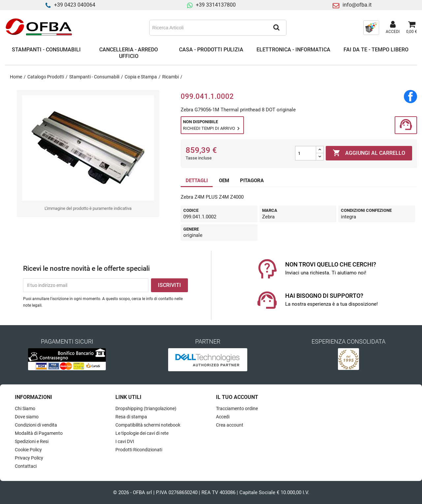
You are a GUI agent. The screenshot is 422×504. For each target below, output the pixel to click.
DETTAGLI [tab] (197, 181)
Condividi (410, 97)
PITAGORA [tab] (252, 181)
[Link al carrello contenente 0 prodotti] (412, 28)
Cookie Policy (28, 450)
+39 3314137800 (216, 5)
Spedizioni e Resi (32, 441)
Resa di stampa (131, 417)
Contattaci (26, 466)
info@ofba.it (357, 5)
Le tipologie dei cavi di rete (142, 433)
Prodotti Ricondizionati (139, 450)
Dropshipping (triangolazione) (146, 408)
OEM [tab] (224, 181)
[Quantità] (306, 153)
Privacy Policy (29, 458)
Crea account (230, 425)
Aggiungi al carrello (369, 153)
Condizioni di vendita (36, 425)
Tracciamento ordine (237, 408)
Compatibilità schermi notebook (148, 425)
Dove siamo (27, 417)
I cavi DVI (125, 441)
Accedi (223, 417)
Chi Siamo (25, 408)
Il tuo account (237, 397)
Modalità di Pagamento (39, 433)
